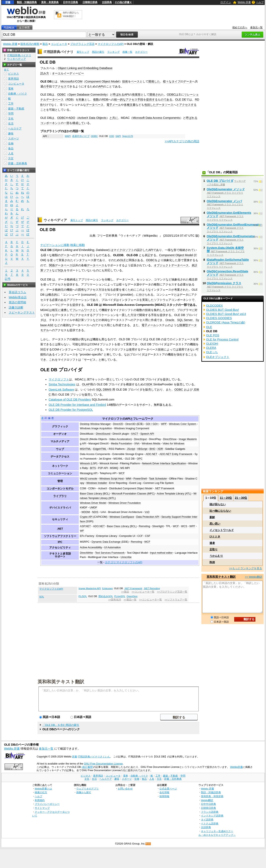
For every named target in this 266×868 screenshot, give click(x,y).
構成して (78, 123)
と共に (114, 118)
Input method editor (161, 553)
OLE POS (213, 335)
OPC (140, 459)
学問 (11, 114)
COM (79, 81)
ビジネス (14, 74)
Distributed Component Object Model (131, 488)
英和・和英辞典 (50, 2)
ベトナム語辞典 (210, 823)
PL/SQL (83, 596)
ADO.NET (151, 454)
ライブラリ (60, 496)
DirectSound (103, 434)
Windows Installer (97, 483)
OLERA (211, 348)
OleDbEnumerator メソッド (226, 189)
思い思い (215, 524)
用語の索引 (98, 52)
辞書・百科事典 (18, 163)
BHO (152, 449)
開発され (155, 95)
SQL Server (185, 320)
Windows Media (151, 444)
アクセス (61, 86)
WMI (128, 479)
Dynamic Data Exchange (106, 542)
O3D (112, 136)
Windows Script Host (111, 479)
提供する (152, 100)
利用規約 (40, 800)
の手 (46, 86)
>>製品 (125, 592)
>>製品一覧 (130, 600)
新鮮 (212, 517)
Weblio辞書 (236, 767)
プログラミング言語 (82, 44)
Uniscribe (126, 557)
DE (184, 100)
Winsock (85, 464)
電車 (11, 89)
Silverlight (158, 526)
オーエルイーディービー (68, 73)
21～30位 (241, 498)
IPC (60, 542)
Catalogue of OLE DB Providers (70, 400)
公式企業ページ (168, 789)
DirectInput (140, 439)
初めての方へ (240, 27)
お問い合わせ (125, 789)
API (101, 86)
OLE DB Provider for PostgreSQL (71, 410)
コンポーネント (50, 123)
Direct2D (118, 424)
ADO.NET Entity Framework (176, 454)
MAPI (68, 136)
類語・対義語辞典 (27, 2)
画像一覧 (127, 52)
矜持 (212, 562)
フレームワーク (83, 310)
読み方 (45, 73)
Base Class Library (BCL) (95, 494)
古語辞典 (107, 2)
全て (6, 70)
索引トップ (83, 52)
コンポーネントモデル (60, 489)
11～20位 (226, 498)
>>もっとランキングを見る (245, 568)
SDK (149, 384)
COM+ (92, 488)
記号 (8, 279)
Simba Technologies (62, 384)
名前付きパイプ (81, 136)
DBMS (107, 390)
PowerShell (140, 479)
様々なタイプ (172, 81)
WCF (122, 473)
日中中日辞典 (70, 2)
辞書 (8, 2)
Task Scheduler (158, 479)
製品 (45, 44)
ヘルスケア (15, 128)
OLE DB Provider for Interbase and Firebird (77, 405)
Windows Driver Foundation (125, 503)
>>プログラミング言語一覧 (172, 592)
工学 (11, 104)
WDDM (86, 512)
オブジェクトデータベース (171, 265)
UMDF (93, 508)
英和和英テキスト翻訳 (61, 681)
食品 (11, 148)
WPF (164, 424)
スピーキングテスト (22, 312)
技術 (125, 81)
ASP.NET (86, 526)
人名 (11, 153)
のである (166, 100)
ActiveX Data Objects (92, 118)
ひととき (215, 537)
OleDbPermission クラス (224, 283)
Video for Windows (173, 444)
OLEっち (212, 352)
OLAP (86, 384)
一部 (66, 123)
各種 (127, 105)
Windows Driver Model (93, 503)
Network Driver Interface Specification (164, 464)
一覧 (100, 562)
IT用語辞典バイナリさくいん (94, 757)
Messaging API (89, 473)
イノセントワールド (222, 530)
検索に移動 (78, 245)
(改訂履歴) (87, 767)
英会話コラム (17, 292)
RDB (70, 100)
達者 (212, 543)
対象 (81, 100)
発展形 (136, 95)
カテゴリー (141, 52)
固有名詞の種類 (30, 44)
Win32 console (89, 479)
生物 (11, 143)
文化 (11, 119)
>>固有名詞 (115, 600)
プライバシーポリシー (47, 804)
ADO (72, 118)
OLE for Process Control (222, 339)
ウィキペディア (55, 220)
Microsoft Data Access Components (156, 118)
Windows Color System (183, 424)
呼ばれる (118, 95)
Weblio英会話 (18, 297)
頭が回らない (218, 504)
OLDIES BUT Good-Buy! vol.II (226, 314)
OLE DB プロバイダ (220, 181)
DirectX (84, 439)
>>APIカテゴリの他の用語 (182, 141)
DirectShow (170, 439)
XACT (135, 434)
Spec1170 (128, 136)
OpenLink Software (61, 390)
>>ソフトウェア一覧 (176, 600)
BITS (93, 468)
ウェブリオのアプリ (87, 789)
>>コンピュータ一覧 (143, 592)
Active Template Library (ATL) (174, 494)
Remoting (144, 526)
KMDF (84, 508)
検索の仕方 (41, 792)
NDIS (95, 512)
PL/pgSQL (120, 596)
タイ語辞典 (207, 819)
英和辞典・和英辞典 (212, 796)
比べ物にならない (220, 511)
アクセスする (188, 105)
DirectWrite (86, 553)
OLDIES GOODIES (219, 318)
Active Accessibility (91, 547)
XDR (160, 449)
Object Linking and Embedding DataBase (85, 68)
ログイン (226, 2)
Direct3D (130, 424)
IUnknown (107, 588)
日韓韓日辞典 (90, 2)
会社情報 (164, 792)
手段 (140, 100)
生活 (11, 124)
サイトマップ (42, 808)
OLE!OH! (212, 344)
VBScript (142, 449)
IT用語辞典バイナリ (58, 52)
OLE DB (130, 459)
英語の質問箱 (17, 302)
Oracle (170, 320)
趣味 (11, 133)
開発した (154, 81)
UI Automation (112, 547)
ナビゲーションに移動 (55, 245)
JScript (131, 449)
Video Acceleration (120, 439)
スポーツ (14, 138)
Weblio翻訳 (207, 800)
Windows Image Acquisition (96, 428)
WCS (184, 526)
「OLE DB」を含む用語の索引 (61, 725)
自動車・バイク (18, 94)
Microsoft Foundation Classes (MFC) (133, 494)
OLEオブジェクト (218, 357)
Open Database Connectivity (88, 95)
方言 (11, 158)
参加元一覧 (256, 27)
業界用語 (14, 79)
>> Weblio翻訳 (254, 577)
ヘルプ (260, 2)
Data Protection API (148, 517)
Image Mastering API (90, 588)
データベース (95, 105)
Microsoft (66, 81)
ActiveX (103, 488)
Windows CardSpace (122, 517)
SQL (61, 270)
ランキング (113, 52)
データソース (165, 105)
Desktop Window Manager (95, 424)
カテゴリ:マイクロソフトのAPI (124, 562)
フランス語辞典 (210, 812)
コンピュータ (59, 44)
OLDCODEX (215, 306)
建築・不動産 (16, 109)
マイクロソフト (124, 250)
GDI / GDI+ (152, 424)
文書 (133, 105)
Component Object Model (102, 81)
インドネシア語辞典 (212, 816)
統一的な (120, 100)
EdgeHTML (100, 449)
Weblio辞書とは (43, 789)
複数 (96, 100)
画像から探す (84, 792)
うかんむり (216, 556)
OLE (178, 100)
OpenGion (132, 596)
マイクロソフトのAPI (111, 44)
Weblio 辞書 (244, 2)
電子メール (114, 105)
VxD (147, 512)
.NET (60, 529)
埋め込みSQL (106, 596)
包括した (150, 105)
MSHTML (86, 449)
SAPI (118, 136)
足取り (214, 549)
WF (82, 531)
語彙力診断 (16, 307)
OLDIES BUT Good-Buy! (223, 310)
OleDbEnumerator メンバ (224, 201)
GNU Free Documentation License (103, 764)
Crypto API (86, 517)
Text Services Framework (110, 553)
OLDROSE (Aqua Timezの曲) (226, 322)
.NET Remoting (152, 588)
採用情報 (164, 796)
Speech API (147, 434)
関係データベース (61, 265)
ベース (135, 81)
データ (188, 81)
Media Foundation (121, 444)
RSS (148, 844)
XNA (137, 444)
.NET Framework (164, 488)
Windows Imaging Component (132, 428)
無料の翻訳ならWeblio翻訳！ (71, 14)
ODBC (62, 95)
